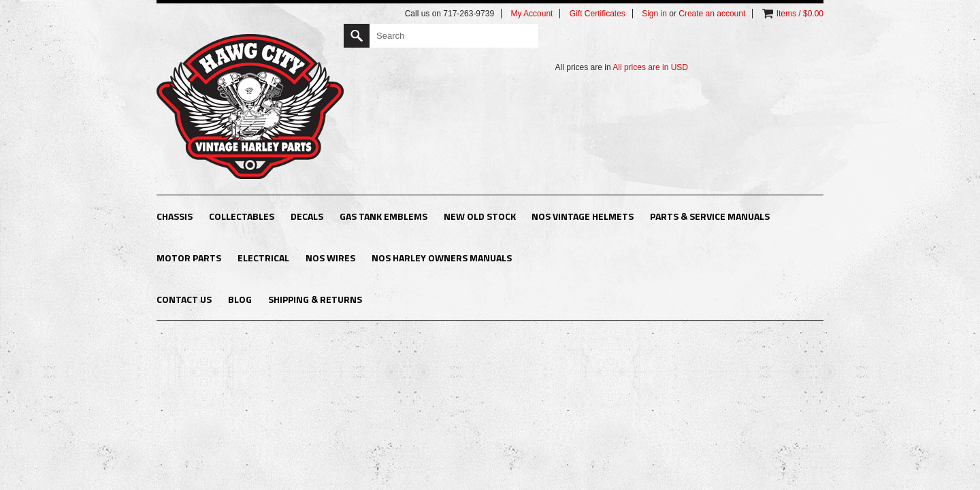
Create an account (712, 14)
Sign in (654, 14)
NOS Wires (330, 258)
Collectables (242, 216)
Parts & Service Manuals (710, 216)
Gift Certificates (598, 14)
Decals (307, 216)
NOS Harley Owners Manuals (442, 258)
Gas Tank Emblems (383, 216)
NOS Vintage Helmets (583, 216)
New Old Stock (480, 216)
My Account (532, 14)
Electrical (263, 258)
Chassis (175, 216)
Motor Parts (189, 258)
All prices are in (650, 67)
